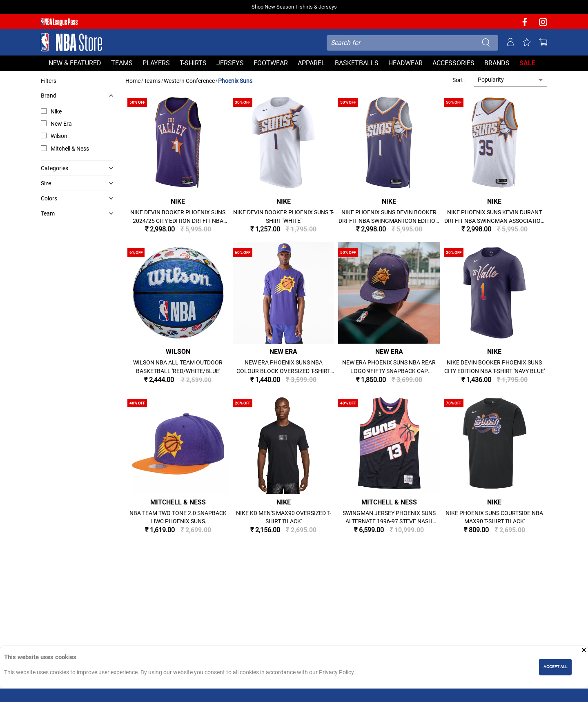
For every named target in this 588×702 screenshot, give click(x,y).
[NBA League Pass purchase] (59, 22)
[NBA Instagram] (543, 25)
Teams (152, 81)
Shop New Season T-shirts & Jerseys (294, 7)
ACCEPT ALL (555, 667)
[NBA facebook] (525, 25)
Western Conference (189, 81)
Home (133, 81)
